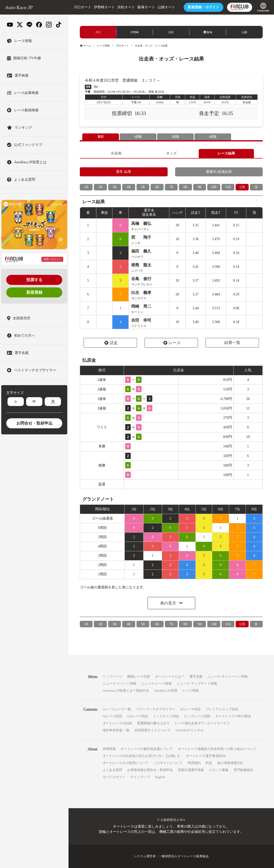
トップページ (112, 677)
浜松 (171, 32)
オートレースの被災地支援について (147, 749)
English (160, 777)
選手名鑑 (196, 677)
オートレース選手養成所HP (206, 756)
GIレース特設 (113, 716)
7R (171, 187)
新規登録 (34, 292)
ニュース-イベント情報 (119, 684)
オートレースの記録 (117, 723)
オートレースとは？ (170, 677)
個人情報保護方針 (230, 763)
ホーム (85, 46)
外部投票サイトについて (152, 730)
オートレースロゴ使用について (125, 763)
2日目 (138, 137)
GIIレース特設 (138, 716)
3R (115, 187)
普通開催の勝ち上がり (153, 723)
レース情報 (103, 46)
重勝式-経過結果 (219, 172)
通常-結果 (124, 172)
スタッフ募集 (219, 770)
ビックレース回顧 (197, 716)
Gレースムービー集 (117, 709)
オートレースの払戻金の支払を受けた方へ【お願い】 (142, 756)
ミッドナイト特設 (166, 716)
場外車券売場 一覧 (116, 730)
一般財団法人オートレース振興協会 (184, 856)
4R (129, 187)
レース (172, 343)
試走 (111, 343)
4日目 (213, 137)
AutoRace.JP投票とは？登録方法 (126, 691)
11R (228, 187)
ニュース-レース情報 (156, 684)
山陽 (244, 32)
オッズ (171, 153)
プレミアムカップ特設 (222, 709)
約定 (209, 763)
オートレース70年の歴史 (233, 716)
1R (86, 187)
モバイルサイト (114, 777)
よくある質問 (112, 770)
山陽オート (166, 7)
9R (199, 187)
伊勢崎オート (104, 7)
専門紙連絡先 (243, 770)
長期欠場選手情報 (191, 770)
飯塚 (208, 32)
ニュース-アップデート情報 (197, 684)
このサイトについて (168, 763)
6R (157, 187)
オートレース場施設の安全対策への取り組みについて (217, 749)
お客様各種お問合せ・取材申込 (150, 770)
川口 (98, 32)
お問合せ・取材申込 (34, 423)
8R (185, 187)
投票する (34, 280)
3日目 (175, 137)
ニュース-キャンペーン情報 (228, 677)
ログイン (203, 7)
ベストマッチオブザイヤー (156, 709)
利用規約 (194, 763)
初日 (101, 137)
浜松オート (126, 7)
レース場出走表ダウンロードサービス (202, 723)
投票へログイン (52, 259)
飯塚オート (146, 7)
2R (100, 187)
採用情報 (109, 749)
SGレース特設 (190, 709)
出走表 (116, 153)
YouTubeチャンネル (189, 730)
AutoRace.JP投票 (166, 691)
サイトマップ (140, 777)
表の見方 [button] (169, 603)
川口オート (82, 7)
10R (214, 187)
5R (143, 187)
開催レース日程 (139, 677)
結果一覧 (232, 343)
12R (242, 187)
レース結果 (226, 153)
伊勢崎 (135, 32)
